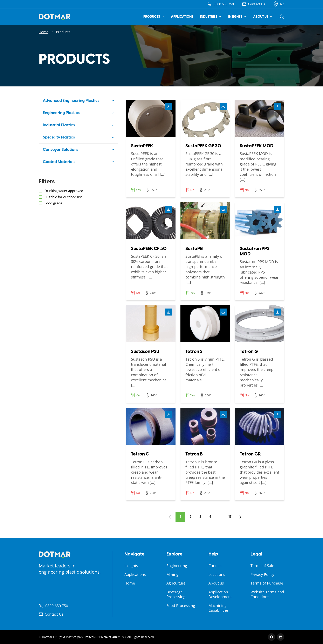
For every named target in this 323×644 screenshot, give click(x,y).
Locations (217, 574)
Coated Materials (59, 162)
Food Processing (181, 606)
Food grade (53, 203)
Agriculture (176, 583)
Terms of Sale (262, 566)
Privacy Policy (262, 574)
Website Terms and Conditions (267, 594)
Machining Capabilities (219, 608)
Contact (215, 566)
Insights (237, 17)
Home (43, 32)
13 (230, 517)
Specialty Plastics (59, 137)
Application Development (220, 594)
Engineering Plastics (61, 113)
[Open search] (282, 17)
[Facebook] (272, 637)
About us (263, 17)
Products (154, 17)
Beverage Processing (176, 594)
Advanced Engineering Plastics (71, 101)
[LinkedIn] (281, 637)
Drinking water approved (64, 191)
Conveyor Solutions (61, 150)
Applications (182, 17)
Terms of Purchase (267, 583)
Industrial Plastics (59, 125)
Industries (211, 17)
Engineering (177, 566)
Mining (172, 574)
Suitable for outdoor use (64, 197)
